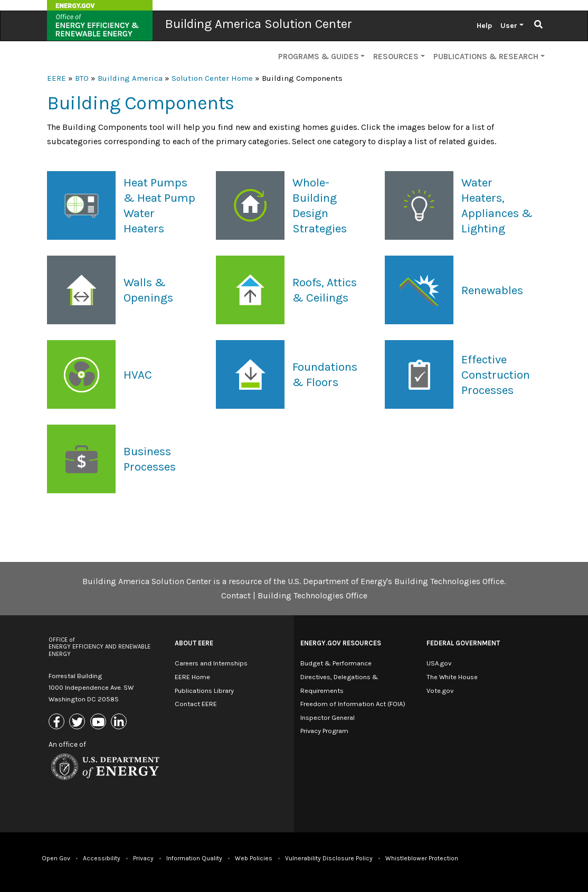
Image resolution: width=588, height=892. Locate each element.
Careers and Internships (211, 663)
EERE (56, 78)
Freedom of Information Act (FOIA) (353, 704)
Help (484, 26)
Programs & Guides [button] (319, 57)
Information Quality (194, 858)
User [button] (509, 26)
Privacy (143, 858)
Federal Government (463, 643)
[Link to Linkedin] (120, 722)
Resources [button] (396, 57)
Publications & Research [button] (486, 57)
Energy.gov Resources (341, 643)
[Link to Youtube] (99, 722)
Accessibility (102, 858)
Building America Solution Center (259, 24)
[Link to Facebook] (58, 722)
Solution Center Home (212, 78)
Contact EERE (196, 704)
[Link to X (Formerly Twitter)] (78, 722)
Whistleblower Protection (422, 858)
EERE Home (192, 677)
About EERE (194, 643)
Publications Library (204, 691)
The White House (452, 677)
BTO (82, 78)
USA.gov (439, 663)
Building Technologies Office (312, 595)
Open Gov (56, 858)
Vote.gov (440, 691)
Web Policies (254, 858)
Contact (236, 595)
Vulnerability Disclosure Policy (329, 858)
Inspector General (328, 717)
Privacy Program (324, 731)
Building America (130, 78)
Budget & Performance (336, 663)
